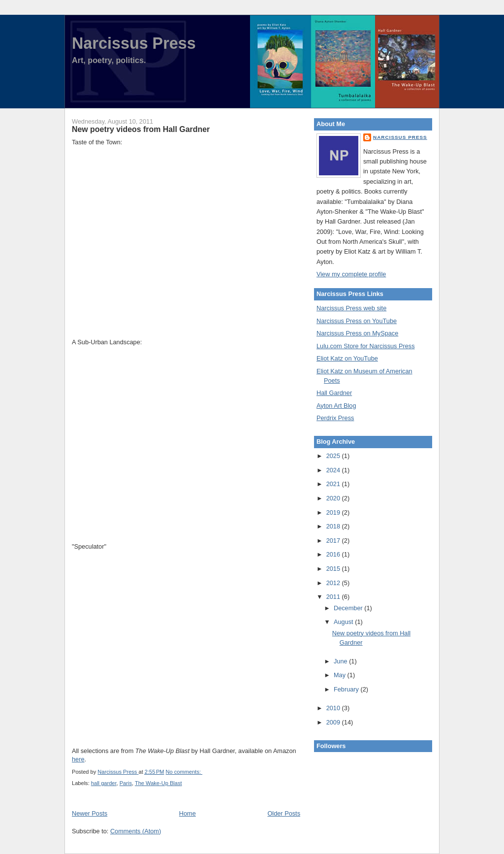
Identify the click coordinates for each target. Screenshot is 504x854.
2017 (334, 541)
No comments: (184, 772)
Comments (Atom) (136, 831)
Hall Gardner (334, 393)
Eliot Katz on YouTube (347, 358)
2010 (334, 708)
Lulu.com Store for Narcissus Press (366, 346)
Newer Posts (90, 813)
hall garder (104, 783)
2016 (334, 554)
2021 (334, 484)
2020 (334, 498)
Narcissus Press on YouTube (357, 321)
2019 (334, 512)
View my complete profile (351, 274)
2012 (334, 583)
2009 (334, 722)
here (78, 759)
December (349, 608)
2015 (334, 569)
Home (188, 813)
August (344, 622)
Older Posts (284, 813)
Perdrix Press (335, 418)
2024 (334, 470)
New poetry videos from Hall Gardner (141, 129)
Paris (126, 783)
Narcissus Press (134, 43)
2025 (334, 456)
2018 (334, 526)
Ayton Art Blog (336, 406)
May (341, 675)
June (341, 661)
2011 (334, 597)
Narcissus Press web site (351, 308)
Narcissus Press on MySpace (357, 333)
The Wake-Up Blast (158, 783)
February (347, 689)
